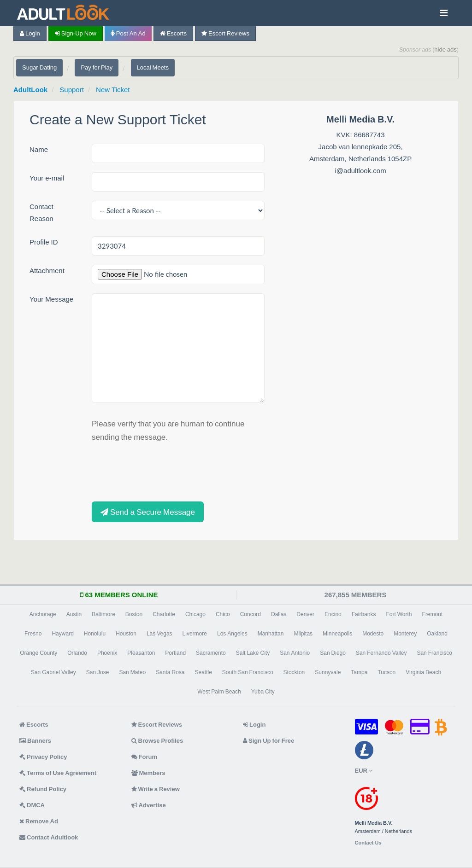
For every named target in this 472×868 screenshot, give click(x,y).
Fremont (433, 614)
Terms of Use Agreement (58, 773)
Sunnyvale (328, 672)
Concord (251, 614)
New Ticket (113, 90)
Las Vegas (159, 634)
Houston (126, 634)
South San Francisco (248, 672)
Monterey (405, 634)
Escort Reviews (225, 33)
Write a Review (156, 789)
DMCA (32, 805)
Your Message (51, 299)
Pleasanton (141, 653)
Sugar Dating (39, 67)
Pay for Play (97, 67)
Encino (333, 614)
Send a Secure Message (148, 512)
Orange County (38, 653)
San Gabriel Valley (53, 672)
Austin (74, 614)
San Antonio (295, 653)
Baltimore (103, 614)
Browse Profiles (157, 741)
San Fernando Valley (381, 653)
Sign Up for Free (268, 741)
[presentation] (162, 471)
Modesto (373, 634)
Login (30, 33)
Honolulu (95, 634)
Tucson (386, 672)
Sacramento (211, 653)
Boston (134, 614)
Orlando (77, 653)
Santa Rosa (170, 672)
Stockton (294, 672)
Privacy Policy (43, 757)
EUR (364, 771)
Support (72, 90)
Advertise (149, 805)
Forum (144, 757)
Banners (35, 741)
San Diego (333, 653)
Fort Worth (399, 614)
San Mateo (132, 672)
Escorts (173, 33)
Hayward (62, 634)
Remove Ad (39, 821)
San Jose (98, 672)
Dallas (279, 614)
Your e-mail (47, 178)
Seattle (204, 672)
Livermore (195, 634)
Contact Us (368, 843)
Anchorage (43, 614)
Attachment (47, 271)
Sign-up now (76, 33)
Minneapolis (337, 634)
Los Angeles (232, 634)
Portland (175, 653)
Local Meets (153, 67)
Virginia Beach (423, 672)
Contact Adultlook (49, 837)
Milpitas (303, 634)
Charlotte (164, 614)
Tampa (359, 672)
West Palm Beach (219, 692)
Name (39, 149)
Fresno (33, 634)
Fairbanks (364, 614)
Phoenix (107, 653)
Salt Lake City (253, 653)
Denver (305, 614)
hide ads (445, 50)
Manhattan (271, 634)
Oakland (437, 634)
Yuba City (263, 692)
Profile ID (44, 242)
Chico (223, 614)
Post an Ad (128, 33)
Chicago (195, 614)
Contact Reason (41, 213)
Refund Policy (43, 789)
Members (148, 773)
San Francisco (434, 653)
